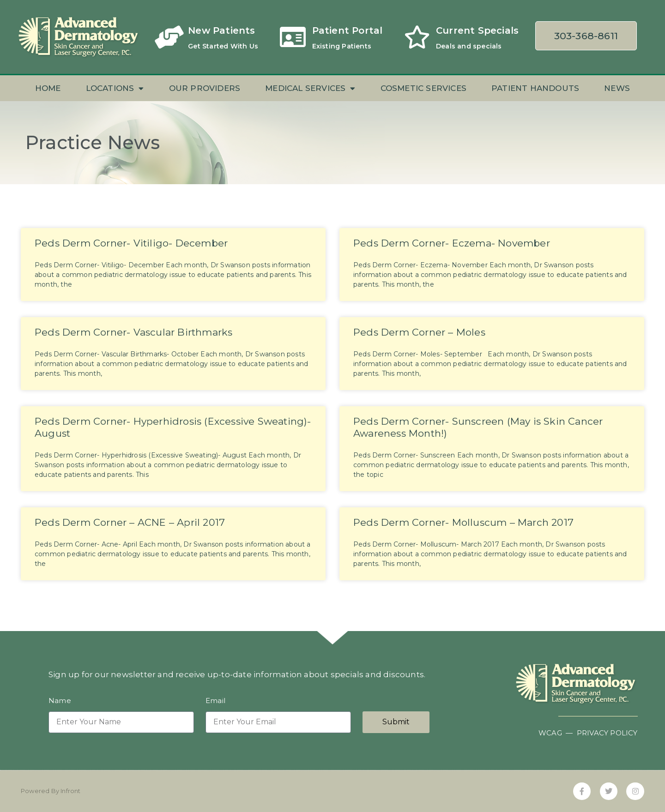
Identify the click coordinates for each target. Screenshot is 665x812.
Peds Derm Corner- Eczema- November (452, 243)
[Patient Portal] (293, 37)
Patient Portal (348, 30)
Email (215, 701)
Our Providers (205, 88)
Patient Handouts (535, 88)
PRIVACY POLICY (607, 733)
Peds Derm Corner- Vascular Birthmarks (133, 332)
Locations (115, 88)
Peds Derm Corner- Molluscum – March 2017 (463, 522)
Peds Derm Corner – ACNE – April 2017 (130, 522)
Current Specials (477, 30)
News (617, 88)
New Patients (221, 30)
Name (60, 701)
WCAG (550, 733)
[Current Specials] (417, 37)
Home (48, 88)
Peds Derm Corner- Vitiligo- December (131, 243)
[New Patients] (169, 37)
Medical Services (310, 88)
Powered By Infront (51, 791)
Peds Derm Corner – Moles (419, 332)
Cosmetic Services (423, 88)
